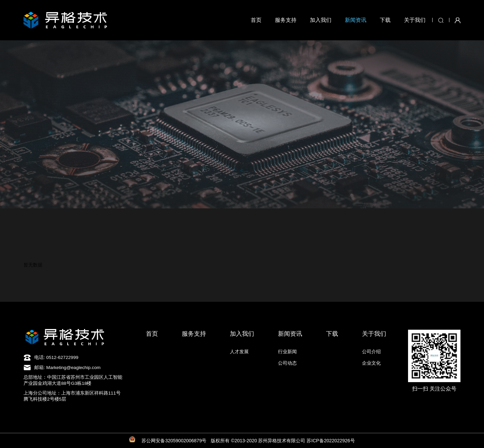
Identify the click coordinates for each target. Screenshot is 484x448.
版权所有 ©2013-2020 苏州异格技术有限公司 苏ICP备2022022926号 (283, 441)
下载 (385, 20)
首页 (256, 20)
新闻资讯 (356, 20)
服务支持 (286, 20)
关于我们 (415, 20)
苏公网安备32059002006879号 (174, 441)
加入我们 (321, 20)
